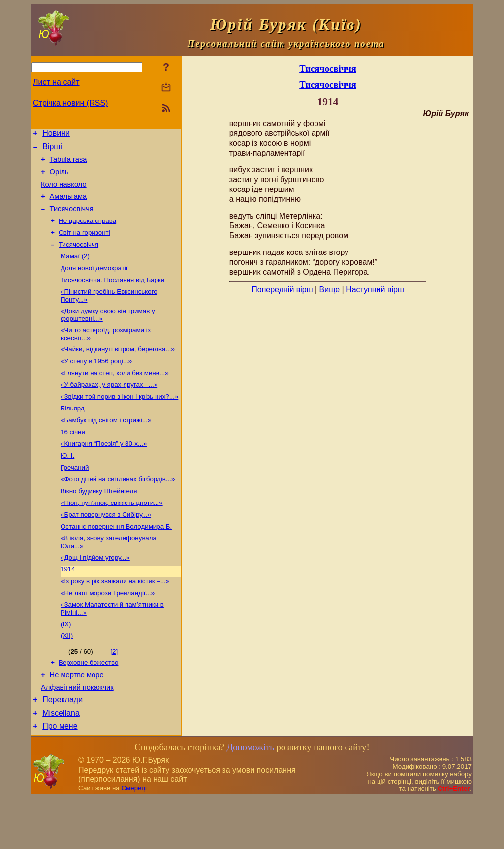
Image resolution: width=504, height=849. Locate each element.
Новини (56, 135)
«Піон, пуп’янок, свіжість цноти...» (112, 536)
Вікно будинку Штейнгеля (99, 523)
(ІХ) (66, 666)
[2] (114, 694)
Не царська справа (87, 232)
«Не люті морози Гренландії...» (108, 633)
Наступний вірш (375, 290)
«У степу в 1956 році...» (96, 382)
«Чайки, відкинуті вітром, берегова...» (118, 369)
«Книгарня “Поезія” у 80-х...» (104, 472)
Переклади (63, 748)
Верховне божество (88, 707)
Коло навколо (64, 191)
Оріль (59, 178)
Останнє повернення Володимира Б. (116, 561)
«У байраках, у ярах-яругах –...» (109, 408)
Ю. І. (67, 485)
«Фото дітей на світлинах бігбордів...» (118, 510)
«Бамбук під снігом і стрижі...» (106, 446)
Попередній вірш (282, 290)
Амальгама (68, 205)
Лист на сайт (56, 82)
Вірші (52, 149)
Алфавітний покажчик (77, 734)
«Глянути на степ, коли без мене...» (115, 395)
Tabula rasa (68, 164)
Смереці (134, 839)
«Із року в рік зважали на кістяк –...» (115, 620)
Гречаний (75, 497)
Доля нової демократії (94, 283)
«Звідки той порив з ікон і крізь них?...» (119, 421)
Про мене (60, 777)
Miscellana (61, 763)
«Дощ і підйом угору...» (95, 594)
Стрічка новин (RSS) (70, 103)
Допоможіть (250, 798)
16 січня (73, 459)
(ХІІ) (67, 678)
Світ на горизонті (84, 245)
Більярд (73, 433)
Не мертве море (77, 720)
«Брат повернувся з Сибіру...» (106, 549)
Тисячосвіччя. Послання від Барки (112, 296)
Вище (330, 290)
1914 (68, 607)
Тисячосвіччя (72, 219)
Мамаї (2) (75, 270)
